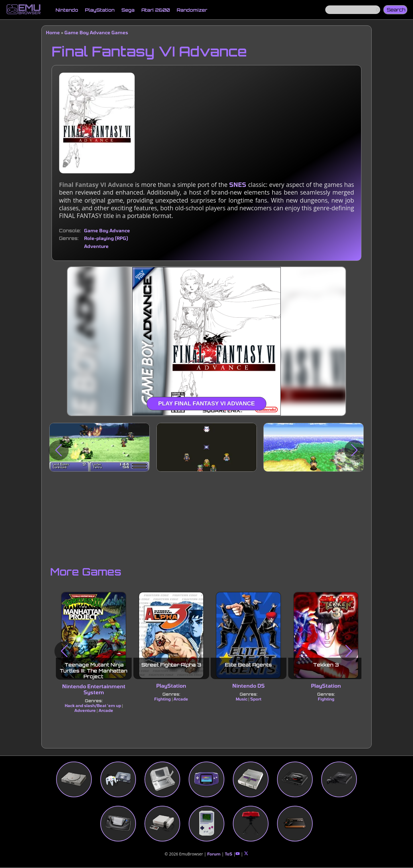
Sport (256, 699)
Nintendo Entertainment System (94, 689)
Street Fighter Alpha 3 (171, 665)
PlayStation (100, 10)
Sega (128, 10)
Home (53, 32)
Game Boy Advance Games (96, 32)
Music (242, 699)
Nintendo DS (249, 686)
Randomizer (192, 10)
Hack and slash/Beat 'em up (93, 705)
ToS (229, 854)
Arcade (106, 710)
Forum (214, 854)
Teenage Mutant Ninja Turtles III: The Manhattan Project (94, 671)
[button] (59, 450)
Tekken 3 (326, 665)
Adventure (96, 246)
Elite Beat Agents (249, 665)
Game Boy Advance (107, 230)
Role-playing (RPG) (106, 238)
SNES (238, 184)
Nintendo (67, 10)
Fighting (162, 699)
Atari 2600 (156, 10)
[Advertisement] (206, 517)
